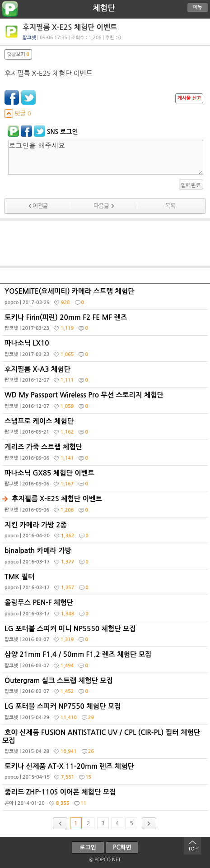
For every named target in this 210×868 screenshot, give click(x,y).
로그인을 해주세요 (106, 157)
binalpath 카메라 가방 (106, 558)
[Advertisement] (105, 243)
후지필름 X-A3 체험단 (106, 377)
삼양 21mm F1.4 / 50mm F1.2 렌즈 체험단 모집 (106, 662)
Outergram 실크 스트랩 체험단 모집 (106, 688)
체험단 (104, 8)
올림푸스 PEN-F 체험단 (106, 610)
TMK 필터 (106, 584)
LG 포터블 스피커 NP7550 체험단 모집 (106, 714)
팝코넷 (29, 38)
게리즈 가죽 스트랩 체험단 (106, 454)
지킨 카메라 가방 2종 (106, 532)
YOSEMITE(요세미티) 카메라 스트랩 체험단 (106, 299)
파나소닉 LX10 (106, 351)
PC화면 (122, 847)
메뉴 (198, 7)
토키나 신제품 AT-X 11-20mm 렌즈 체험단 (106, 774)
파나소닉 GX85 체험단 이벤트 (106, 480)
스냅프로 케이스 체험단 (106, 429)
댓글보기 (18, 54)
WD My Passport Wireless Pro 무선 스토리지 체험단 (106, 402)
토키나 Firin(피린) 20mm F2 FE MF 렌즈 (106, 325)
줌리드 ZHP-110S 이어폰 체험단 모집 (106, 799)
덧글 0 (18, 113)
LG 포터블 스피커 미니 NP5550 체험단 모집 (106, 636)
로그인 (88, 847)
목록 (170, 206)
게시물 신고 (189, 98)
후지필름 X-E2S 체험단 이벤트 (106, 506)
